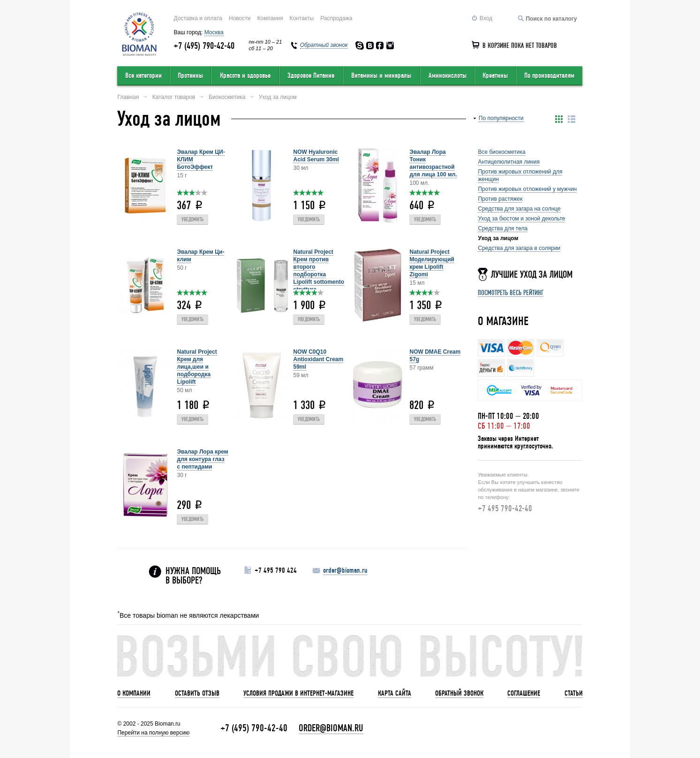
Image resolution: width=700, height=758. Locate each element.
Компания (270, 18)
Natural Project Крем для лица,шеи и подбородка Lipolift (197, 367)
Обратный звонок (459, 693)
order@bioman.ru (345, 570)
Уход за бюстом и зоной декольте (521, 219)
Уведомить (192, 220)
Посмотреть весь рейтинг (511, 293)
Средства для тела (503, 228)
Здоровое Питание (311, 76)
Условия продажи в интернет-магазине (298, 693)
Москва (214, 32)
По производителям (549, 76)
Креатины (495, 76)
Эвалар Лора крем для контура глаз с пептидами (202, 459)
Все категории (143, 76)
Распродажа (336, 18)
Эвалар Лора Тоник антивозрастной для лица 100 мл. (433, 163)
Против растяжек (500, 199)
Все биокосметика (501, 152)
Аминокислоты (448, 76)
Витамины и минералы (381, 76)
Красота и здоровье (245, 76)
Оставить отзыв (197, 693)
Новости (240, 18)
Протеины (190, 76)
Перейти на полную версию (153, 733)
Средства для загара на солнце (519, 209)
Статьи (574, 693)
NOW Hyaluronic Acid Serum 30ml (316, 156)
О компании (134, 693)
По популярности (501, 118)
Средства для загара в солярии (519, 248)
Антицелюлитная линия (508, 162)
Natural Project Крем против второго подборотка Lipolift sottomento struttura (319, 271)
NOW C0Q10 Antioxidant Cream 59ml (318, 359)
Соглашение (524, 693)
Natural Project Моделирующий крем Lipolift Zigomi (432, 263)
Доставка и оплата (198, 18)
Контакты (301, 18)
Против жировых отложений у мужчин (527, 189)
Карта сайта (395, 693)
